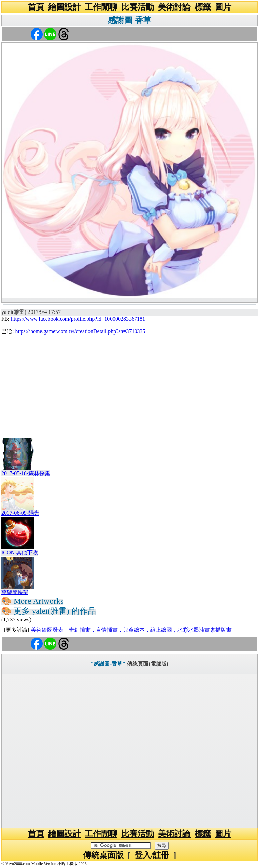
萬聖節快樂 (15, 592)
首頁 (36, 7)
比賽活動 (138, 7)
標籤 (203, 7)
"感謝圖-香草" (108, 664)
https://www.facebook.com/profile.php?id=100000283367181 (78, 319)
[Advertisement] (129, 388)
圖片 (223, 7)
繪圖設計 (64, 7)
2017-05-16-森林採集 (26, 473)
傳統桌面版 (103, 855)
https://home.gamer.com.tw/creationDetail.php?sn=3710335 (80, 331)
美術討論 (174, 7)
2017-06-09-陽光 (20, 513)
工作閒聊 (101, 7)
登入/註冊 (152, 855)
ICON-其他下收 (20, 553)
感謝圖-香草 (129, 20)
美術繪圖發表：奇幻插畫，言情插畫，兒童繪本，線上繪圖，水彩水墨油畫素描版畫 (131, 630)
